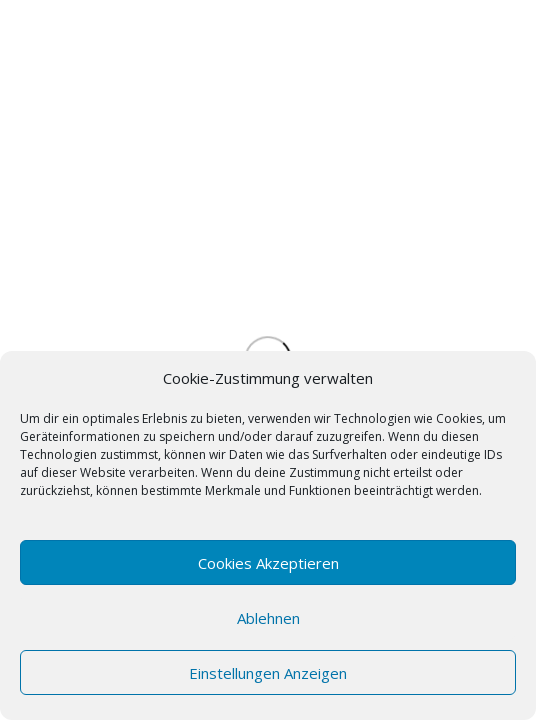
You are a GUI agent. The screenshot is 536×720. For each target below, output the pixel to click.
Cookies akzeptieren (268, 563)
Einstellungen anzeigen (268, 673)
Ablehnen (268, 618)
